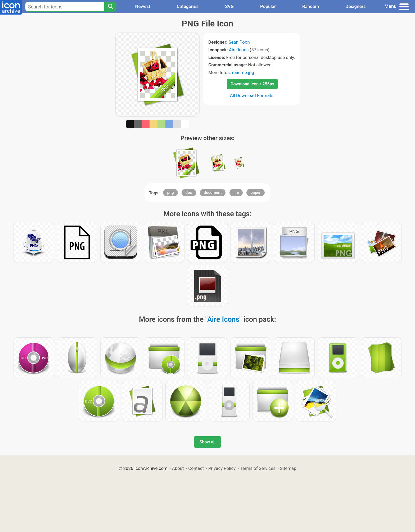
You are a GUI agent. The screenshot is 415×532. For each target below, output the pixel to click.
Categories (188, 6)
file (236, 192)
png (170, 192)
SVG (229, 6)
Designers (355, 6)
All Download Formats (252, 95)
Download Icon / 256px (252, 84)
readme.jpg (243, 72)
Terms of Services (258, 468)
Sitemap (288, 468)
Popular (268, 6)
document (213, 192)
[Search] (110, 7)
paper (255, 192)
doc (189, 192)
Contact (196, 468)
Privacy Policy (222, 468)
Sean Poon (239, 42)
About (178, 468)
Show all (207, 442)
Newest (143, 6)
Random (311, 6)
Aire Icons (239, 50)
